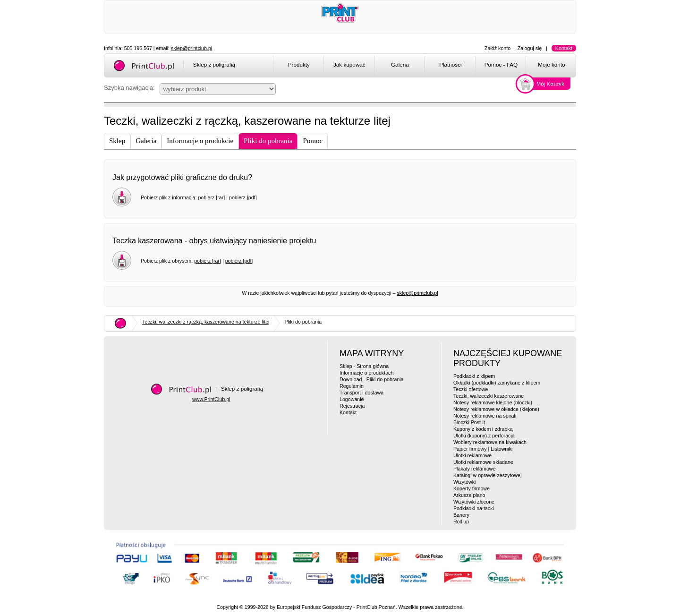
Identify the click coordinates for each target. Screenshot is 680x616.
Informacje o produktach (366, 373)
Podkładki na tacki (474, 508)
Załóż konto (497, 48)
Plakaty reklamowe (474, 469)
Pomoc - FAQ (501, 64)
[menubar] (426, 66)
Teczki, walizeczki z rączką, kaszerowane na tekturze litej (206, 322)
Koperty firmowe (472, 488)
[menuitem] (298, 66)
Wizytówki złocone (474, 502)
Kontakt (564, 48)
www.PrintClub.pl (211, 399)
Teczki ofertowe (471, 389)
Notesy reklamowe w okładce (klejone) (496, 409)
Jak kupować (349, 64)
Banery (461, 515)
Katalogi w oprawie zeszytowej (488, 475)
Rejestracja (352, 406)
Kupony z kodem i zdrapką (483, 429)
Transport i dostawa (361, 393)
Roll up (461, 522)
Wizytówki (464, 482)
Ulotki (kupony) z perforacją (484, 436)
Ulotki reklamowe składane (483, 462)
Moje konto (551, 64)
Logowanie (352, 399)
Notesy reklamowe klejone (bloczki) (493, 402)
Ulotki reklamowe (472, 455)
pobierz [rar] (211, 197)
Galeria (400, 64)
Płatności (450, 64)
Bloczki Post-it (469, 422)
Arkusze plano (469, 495)
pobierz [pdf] (243, 197)
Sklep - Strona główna (364, 366)
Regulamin (352, 386)
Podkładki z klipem (474, 376)
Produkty (299, 64)
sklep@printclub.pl (191, 48)
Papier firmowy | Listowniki (483, 449)
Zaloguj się (530, 48)
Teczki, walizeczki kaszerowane (489, 396)
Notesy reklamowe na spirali (485, 416)
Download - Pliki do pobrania (372, 379)
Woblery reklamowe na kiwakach (490, 442)
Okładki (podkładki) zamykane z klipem (497, 383)
